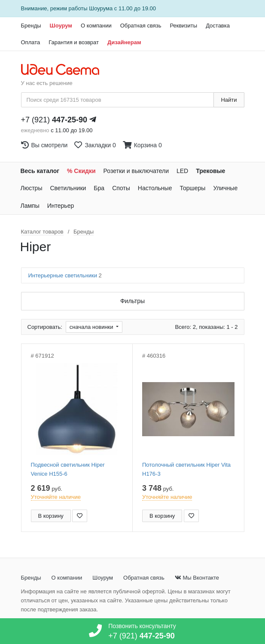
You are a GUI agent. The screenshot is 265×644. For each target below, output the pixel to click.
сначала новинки (92, 327)
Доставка (218, 26)
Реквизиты (183, 26)
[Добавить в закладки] (80, 516)
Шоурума (101, 8)
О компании (96, 26)
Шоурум (61, 26)
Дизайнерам (124, 42)
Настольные (155, 188)
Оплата (31, 42)
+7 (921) (54, 120)
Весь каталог (40, 171)
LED (182, 171)
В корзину (51, 516)
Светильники (68, 188)
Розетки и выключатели (136, 171)
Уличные (225, 188)
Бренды (31, 26)
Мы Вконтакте (197, 578)
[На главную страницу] (65, 70)
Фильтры (132, 301)
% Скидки (81, 171)
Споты (121, 188)
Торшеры (192, 188)
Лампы (30, 206)
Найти (229, 100)
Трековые (210, 171)
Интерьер (61, 206)
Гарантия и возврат (74, 42)
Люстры (32, 188)
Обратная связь (141, 26)
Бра (99, 188)
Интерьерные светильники (65, 275)
